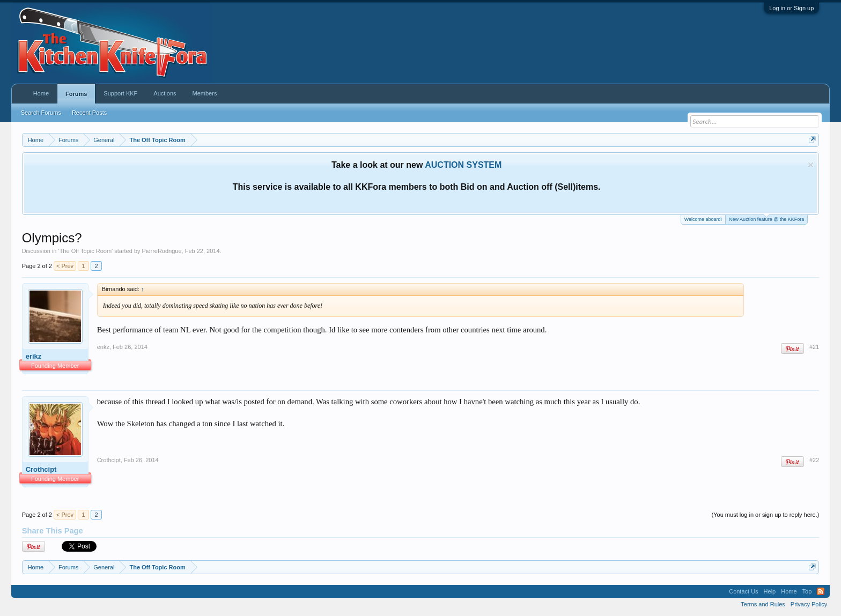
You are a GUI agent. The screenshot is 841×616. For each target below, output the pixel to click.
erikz (34, 356)
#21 (814, 347)
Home (41, 93)
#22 (814, 460)
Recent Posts (89, 113)
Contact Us (743, 591)
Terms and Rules (763, 604)
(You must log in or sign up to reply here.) (766, 515)
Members (205, 93)
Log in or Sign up (791, 8)
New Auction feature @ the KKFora (766, 218)
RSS (821, 591)
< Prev (65, 266)
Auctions (165, 93)
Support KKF (120, 93)
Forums (76, 94)
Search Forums (41, 113)
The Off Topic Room (86, 251)
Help (770, 591)
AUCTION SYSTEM (463, 165)
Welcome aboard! (703, 219)
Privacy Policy (809, 604)
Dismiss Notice (811, 165)
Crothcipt (41, 469)
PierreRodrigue (162, 251)
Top (807, 591)
